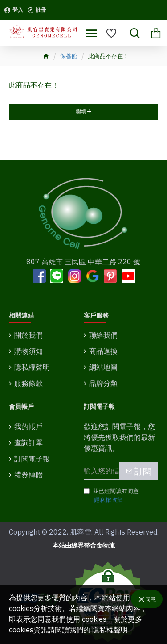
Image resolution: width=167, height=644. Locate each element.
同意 (151, 599)
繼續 (81, 111)
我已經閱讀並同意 (111, 496)
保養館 (69, 56)
